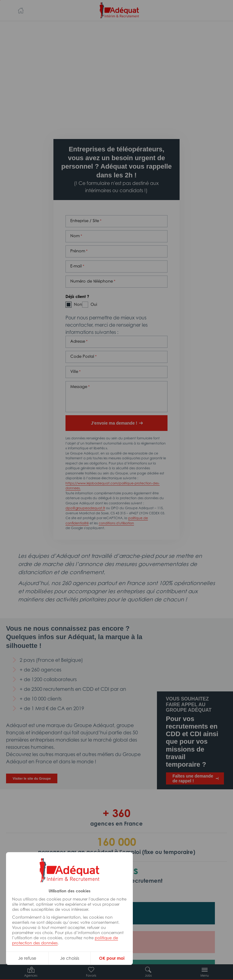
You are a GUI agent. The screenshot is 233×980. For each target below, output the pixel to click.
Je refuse (27, 958)
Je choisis (70, 958)
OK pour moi (112, 958)
